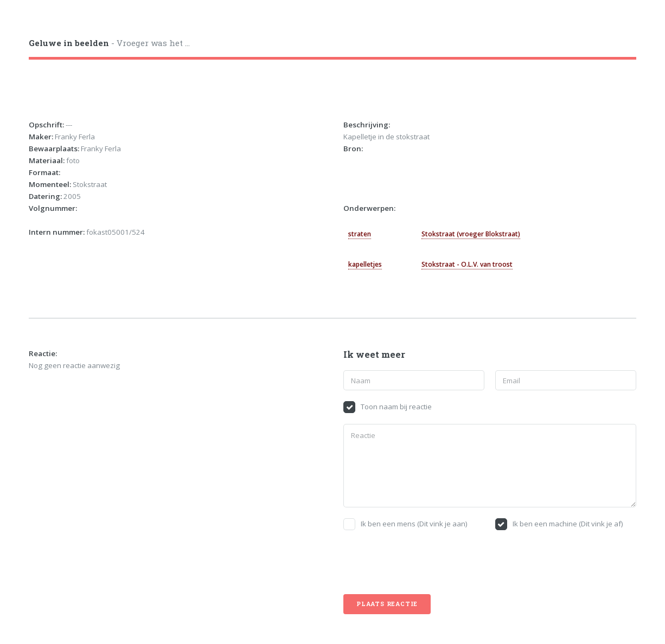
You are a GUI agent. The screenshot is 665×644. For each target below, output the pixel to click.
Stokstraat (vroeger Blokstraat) (471, 234)
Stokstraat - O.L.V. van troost (467, 264)
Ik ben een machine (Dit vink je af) (568, 524)
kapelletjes (365, 264)
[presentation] (426, 562)
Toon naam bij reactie (396, 407)
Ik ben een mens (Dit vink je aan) (414, 524)
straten (360, 234)
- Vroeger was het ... (109, 43)
